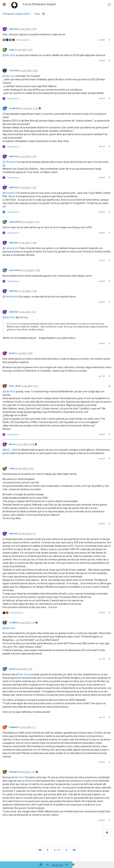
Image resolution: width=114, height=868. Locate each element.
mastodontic (15, 222)
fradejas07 (14, 727)
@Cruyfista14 (10, 193)
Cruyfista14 (15, 108)
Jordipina (14, 623)
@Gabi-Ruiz (9, 55)
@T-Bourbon (9, 162)
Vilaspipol (14, 772)
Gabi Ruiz (14, 29)
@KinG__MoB (10, 450)
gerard (12, 669)
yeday (12, 50)
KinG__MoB (15, 386)
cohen (12, 469)
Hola (25, 317)
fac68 (12, 353)
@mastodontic (10, 248)
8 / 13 (57, 850)
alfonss (13, 444)
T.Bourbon (14, 71)
